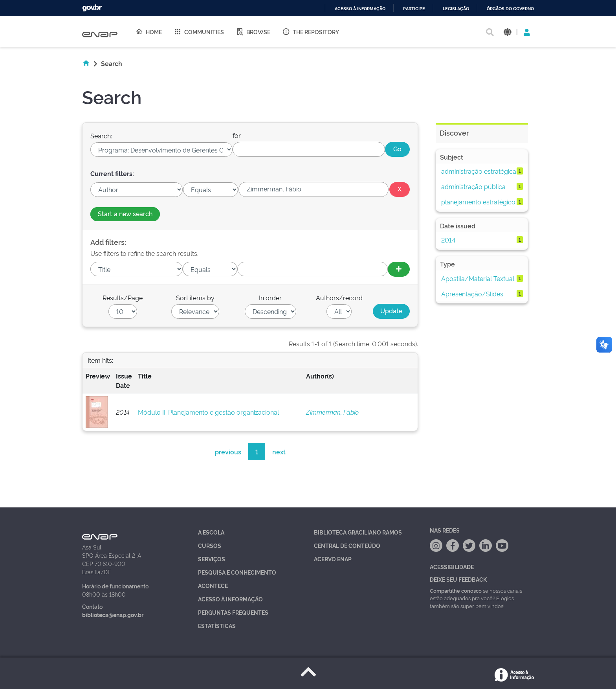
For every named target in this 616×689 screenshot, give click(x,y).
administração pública (473, 186)
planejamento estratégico (478, 202)
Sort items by (195, 298)
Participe (414, 9)
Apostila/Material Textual (478, 278)
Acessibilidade (452, 567)
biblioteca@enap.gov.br (113, 615)
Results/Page (123, 298)
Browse (253, 31)
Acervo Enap (333, 559)
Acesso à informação (360, 9)
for (237, 135)
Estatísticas (217, 626)
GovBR (92, 8)
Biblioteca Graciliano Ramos (358, 532)
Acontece (213, 585)
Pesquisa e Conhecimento (237, 572)
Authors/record (339, 298)
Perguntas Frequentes (233, 612)
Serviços (212, 559)
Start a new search (125, 213)
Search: (101, 136)
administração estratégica (479, 171)
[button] (507, 32)
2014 (448, 240)
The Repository (311, 31)
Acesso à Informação (230, 599)
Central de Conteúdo (347, 545)
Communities (199, 31)
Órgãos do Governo (510, 9)
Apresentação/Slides (472, 294)
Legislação (456, 9)
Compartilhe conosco (456, 590)
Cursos (210, 545)
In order (270, 298)
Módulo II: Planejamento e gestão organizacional (208, 412)
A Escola (211, 532)
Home (148, 31)
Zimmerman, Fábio (332, 412)
